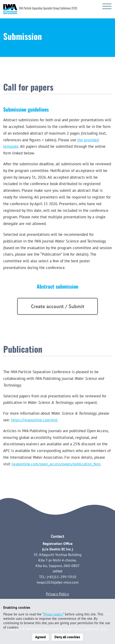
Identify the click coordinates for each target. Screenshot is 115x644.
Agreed (40, 637)
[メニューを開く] (107, 6)
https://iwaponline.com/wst (34, 420)
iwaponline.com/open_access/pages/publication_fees (56, 464)
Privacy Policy (57, 594)
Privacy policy (53, 614)
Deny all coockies (67, 637)
